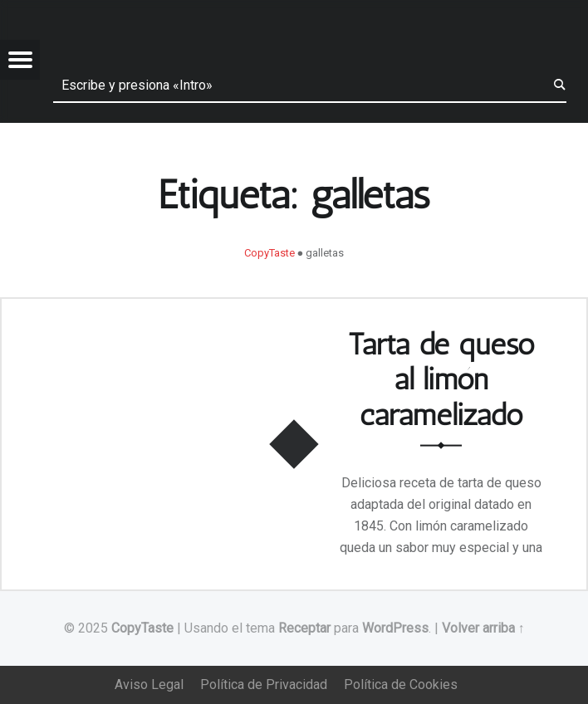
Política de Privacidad (264, 684)
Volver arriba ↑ (483, 628)
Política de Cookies (401, 684)
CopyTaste (142, 628)
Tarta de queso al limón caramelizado (441, 379)
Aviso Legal (149, 684)
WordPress (395, 628)
